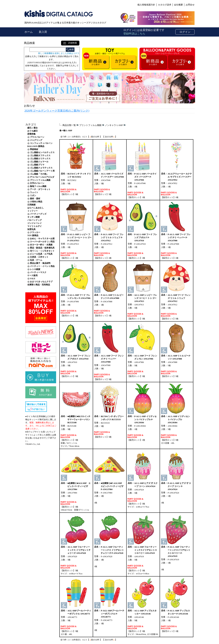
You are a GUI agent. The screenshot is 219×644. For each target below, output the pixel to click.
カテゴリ (31, 124)
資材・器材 (35, 199)
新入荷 (43, 32)
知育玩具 (31, 229)
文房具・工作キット (39, 257)
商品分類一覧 (69, 125)
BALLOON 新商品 (36, 146)
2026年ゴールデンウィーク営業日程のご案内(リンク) (57, 111)
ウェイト (34, 192)
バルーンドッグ (35, 220)
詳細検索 (70, 43)
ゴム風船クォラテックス (41, 168)
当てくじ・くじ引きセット (42, 251)
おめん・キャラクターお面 (42, 239)
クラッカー (35, 232)
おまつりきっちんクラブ (41, 282)
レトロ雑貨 (35, 269)
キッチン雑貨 (34, 217)
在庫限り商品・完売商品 (39, 285)
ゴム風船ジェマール (39, 162)
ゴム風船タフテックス (40, 155)
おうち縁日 (33, 131)
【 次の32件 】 (110, 137)
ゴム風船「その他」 (39, 174)
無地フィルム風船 (38, 186)
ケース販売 (33, 275)
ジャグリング (36, 140)
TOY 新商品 (33, 235)
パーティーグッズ (38, 214)
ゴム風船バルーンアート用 (42, 171)
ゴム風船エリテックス (40, 159)
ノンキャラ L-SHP (114, 125)
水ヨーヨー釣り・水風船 (41, 245)
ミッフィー (33, 211)
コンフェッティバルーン (41, 143)
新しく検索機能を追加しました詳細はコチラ (59, 53)
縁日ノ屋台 (33, 128)
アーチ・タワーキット (40, 189)
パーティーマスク (38, 272)
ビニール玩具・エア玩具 (41, 254)
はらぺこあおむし (36, 208)
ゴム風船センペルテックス (42, 152)
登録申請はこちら (134, 34)
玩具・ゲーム (36, 260)
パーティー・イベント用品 (42, 266)
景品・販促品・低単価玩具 (42, 248)
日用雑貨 (31, 205)
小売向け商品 (36, 202)
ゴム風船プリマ (37, 165)
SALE (33, 279)
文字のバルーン (37, 183)
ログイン (185, 32)
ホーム (29, 32)
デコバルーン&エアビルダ (42, 177)
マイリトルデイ (35, 226)
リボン (33, 195)
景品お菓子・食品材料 (40, 263)
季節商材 (34, 149)
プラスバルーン (37, 137)
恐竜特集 (31, 134)
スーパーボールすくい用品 (42, 242)
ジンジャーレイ (35, 223)
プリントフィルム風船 (40, 180)
